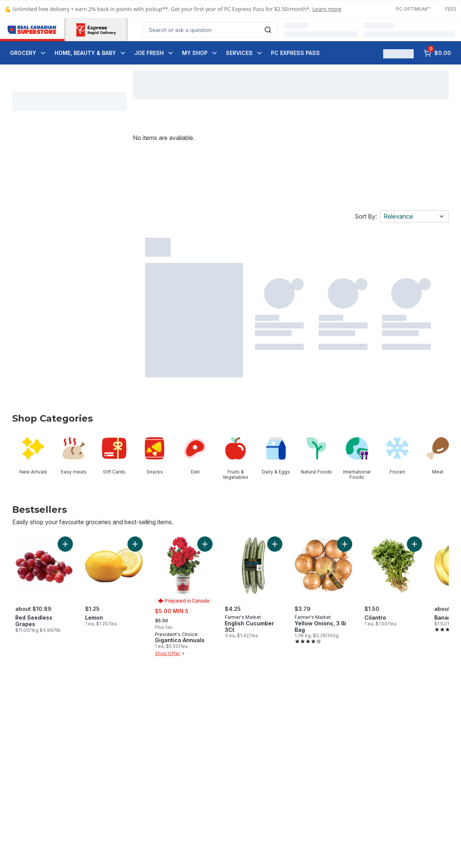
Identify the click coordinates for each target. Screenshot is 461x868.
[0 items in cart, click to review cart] (437, 53)
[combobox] (210, 30)
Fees (451, 9)
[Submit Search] (268, 30)
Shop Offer (171, 654)
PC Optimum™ (413, 9)
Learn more (327, 9)
